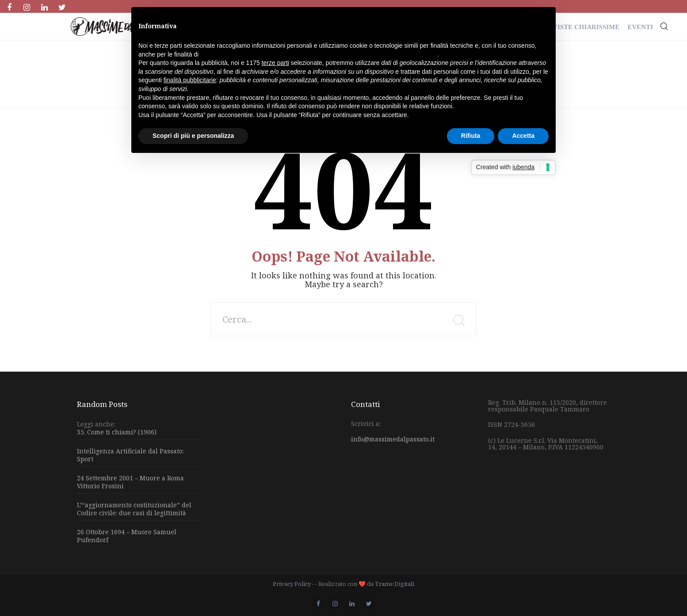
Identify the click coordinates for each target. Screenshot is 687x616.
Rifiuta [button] (471, 136)
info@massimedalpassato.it (393, 439)
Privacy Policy (292, 584)
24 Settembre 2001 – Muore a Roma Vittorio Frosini (130, 482)
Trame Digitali (395, 584)
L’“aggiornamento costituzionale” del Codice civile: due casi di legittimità (134, 509)
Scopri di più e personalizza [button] (193, 136)
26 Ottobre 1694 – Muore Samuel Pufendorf (127, 536)
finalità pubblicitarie (190, 80)
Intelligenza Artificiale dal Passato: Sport (130, 455)
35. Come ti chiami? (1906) (117, 432)
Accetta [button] (523, 136)
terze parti (275, 63)
